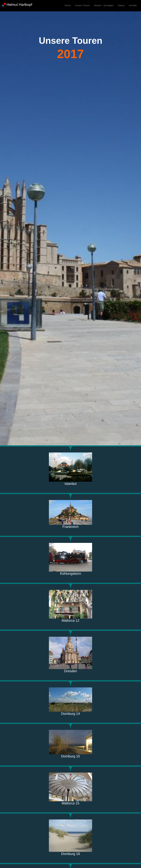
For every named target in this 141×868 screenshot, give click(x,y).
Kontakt (133, 5)
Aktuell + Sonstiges (104, 5)
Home (68, 5)
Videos (121, 5)
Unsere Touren (82, 5)
